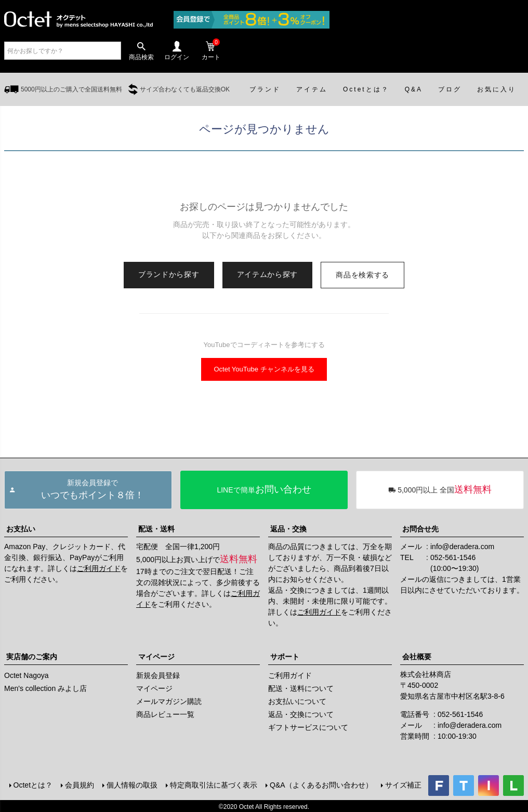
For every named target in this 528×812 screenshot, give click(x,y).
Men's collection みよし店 (45, 688)
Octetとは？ (32, 784)
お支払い (21, 529)
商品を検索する (362, 275)
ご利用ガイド (99, 568)
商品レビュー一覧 (165, 714)
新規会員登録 (158, 675)
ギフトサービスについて (308, 727)
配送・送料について (301, 688)
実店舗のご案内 (32, 657)
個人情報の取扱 (131, 784)
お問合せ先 (420, 529)
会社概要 (417, 657)
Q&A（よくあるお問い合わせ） (320, 784)
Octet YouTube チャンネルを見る (264, 369)
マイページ (156, 657)
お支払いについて (297, 701)
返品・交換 (288, 529)
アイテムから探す (268, 274)
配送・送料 (156, 529)
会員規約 (78, 784)
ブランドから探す (169, 274)
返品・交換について (301, 714)
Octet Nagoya (27, 675)
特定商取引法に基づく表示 (213, 784)
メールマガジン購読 (169, 701)
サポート (285, 657)
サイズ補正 (402, 784)
